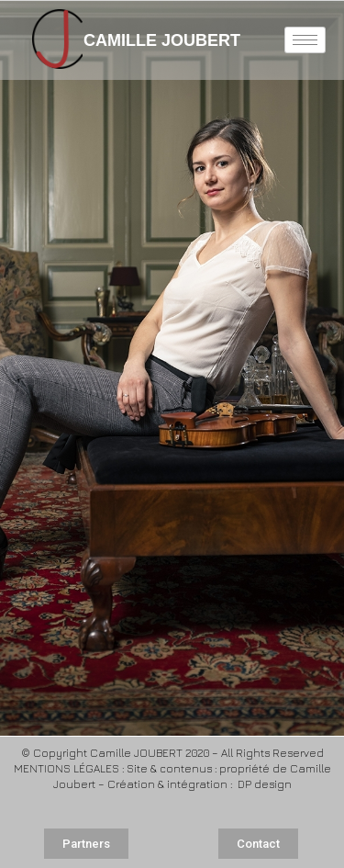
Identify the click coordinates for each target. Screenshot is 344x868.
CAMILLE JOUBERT (144, 40)
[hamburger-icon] (305, 40)
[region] (172, 368)
